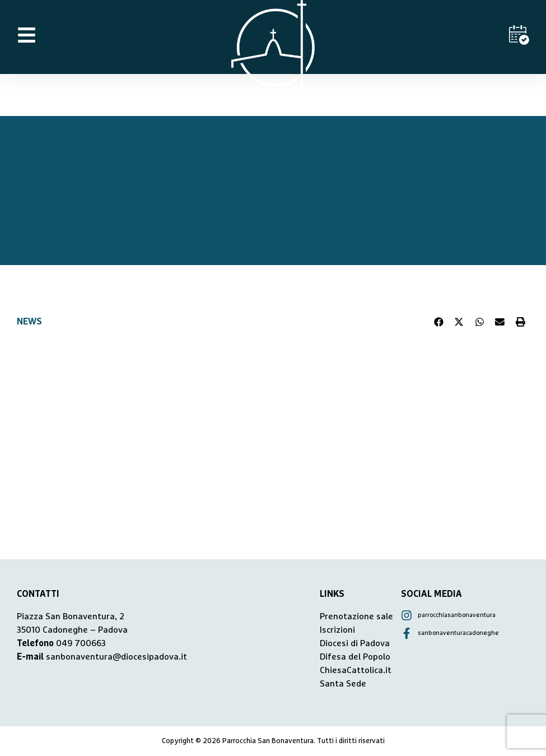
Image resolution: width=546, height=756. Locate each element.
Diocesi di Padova (355, 643)
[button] (439, 322)
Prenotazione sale (356, 616)
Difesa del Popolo (355, 657)
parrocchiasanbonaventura (457, 615)
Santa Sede (343, 684)
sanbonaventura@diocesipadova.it (116, 657)
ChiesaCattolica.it (356, 670)
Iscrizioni (337, 630)
